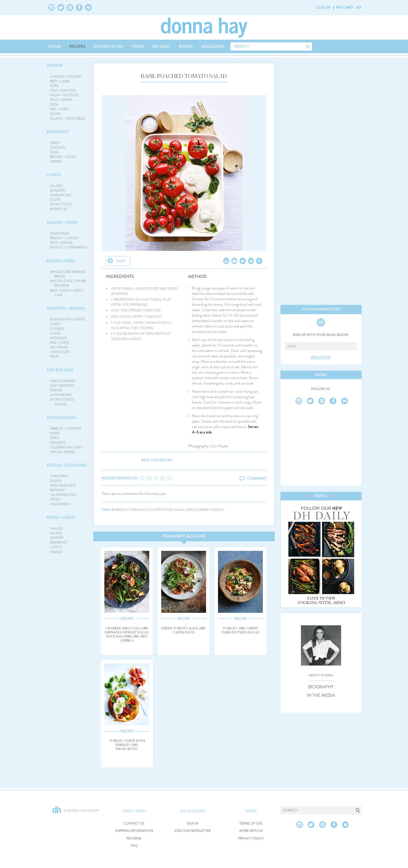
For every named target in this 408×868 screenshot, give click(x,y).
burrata (119, 510)
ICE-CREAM (59, 347)
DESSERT (57, 538)
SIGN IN (193, 824)
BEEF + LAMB (60, 81)
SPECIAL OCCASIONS (67, 465)
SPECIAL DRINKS (63, 452)
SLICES (55, 333)
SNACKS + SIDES (62, 223)
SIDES (54, 438)
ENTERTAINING (61, 418)
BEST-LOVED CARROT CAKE (67, 293)
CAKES (55, 324)
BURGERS (57, 191)
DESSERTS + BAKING (66, 308)
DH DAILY (161, 46)
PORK (54, 86)
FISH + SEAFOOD (63, 90)
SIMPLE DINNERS (63, 381)
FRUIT (54, 357)
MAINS (55, 433)
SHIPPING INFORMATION (134, 831)
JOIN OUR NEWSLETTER (192, 831)
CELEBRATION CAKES (66, 447)
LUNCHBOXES (61, 395)
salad (179, 510)
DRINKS (56, 161)
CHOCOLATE (60, 352)
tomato (217, 510)
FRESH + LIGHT (61, 517)
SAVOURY (58, 148)
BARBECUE (58, 209)
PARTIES (56, 390)
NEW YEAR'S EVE (63, 486)
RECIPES (77, 46)
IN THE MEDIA (321, 695)
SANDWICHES (61, 195)
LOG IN (324, 7)
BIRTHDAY (58, 490)
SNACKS (56, 529)
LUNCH (54, 175)
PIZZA (54, 105)
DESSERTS (58, 443)
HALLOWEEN (60, 504)
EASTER (56, 481)
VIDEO (138, 46)
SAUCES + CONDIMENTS (69, 247)
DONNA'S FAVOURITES (68, 319)
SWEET (55, 143)
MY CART (345, 7)
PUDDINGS (58, 338)
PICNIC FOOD (61, 204)
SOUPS (55, 114)
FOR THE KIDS (60, 370)
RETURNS (134, 839)
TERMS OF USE (251, 824)
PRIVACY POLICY (251, 839)
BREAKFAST (58, 132)
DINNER (54, 65)
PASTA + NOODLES (64, 95)
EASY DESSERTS (62, 386)
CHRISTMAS (59, 476)
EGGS (54, 152)
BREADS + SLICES (63, 157)
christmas (136, 510)
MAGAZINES (213, 46)
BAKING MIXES (61, 261)
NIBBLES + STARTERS (66, 429)
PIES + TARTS (60, 109)
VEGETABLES (60, 233)
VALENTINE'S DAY (63, 495)
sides (190, 510)
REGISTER (321, 358)
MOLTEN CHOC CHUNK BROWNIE (68, 283)
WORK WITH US (251, 831)
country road (160, 510)
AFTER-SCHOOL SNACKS (62, 402)
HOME (55, 46)
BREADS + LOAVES (64, 238)
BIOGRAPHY (321, 687)
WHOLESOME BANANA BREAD (68, 274)
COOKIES (57, 329)
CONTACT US (134, 824)
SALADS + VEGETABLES (68, 118)
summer (202, 510)
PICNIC (55, 499)
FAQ (134, 846)
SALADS (56, 186)
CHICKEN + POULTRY (66, 77)
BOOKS (186, 46)
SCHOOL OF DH (108, 46)
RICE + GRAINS (61, 100)
